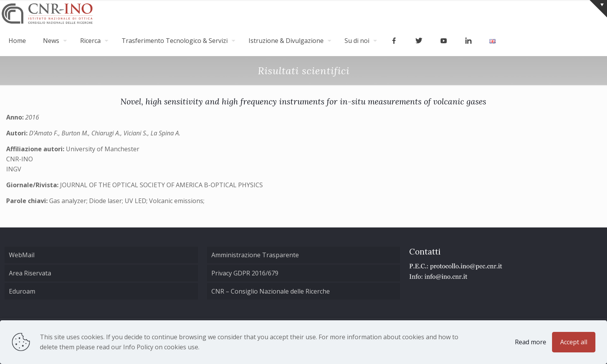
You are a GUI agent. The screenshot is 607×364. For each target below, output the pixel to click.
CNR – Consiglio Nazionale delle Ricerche (271, 291)
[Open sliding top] (598, 9)
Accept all (574, 342)
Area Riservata (30, 273)
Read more (531, 342)
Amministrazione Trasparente (255, 255)
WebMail (22, 255)
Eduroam (22, 291)
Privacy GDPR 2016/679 (245, 273)
